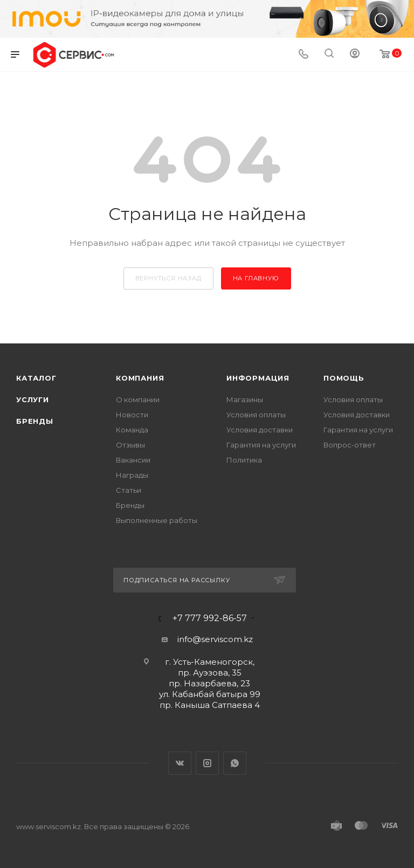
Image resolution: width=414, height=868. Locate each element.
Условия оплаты (256, 415)
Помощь (344, 378)
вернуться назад (168, 278)
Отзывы (130, 445)
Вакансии (133, 460)
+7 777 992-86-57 (210, 618)
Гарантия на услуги (261, 445)
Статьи (129, 490)
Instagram (207, 763)
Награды (132, 475)
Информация (258, 378)
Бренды (35, 421)
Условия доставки (260, 430)
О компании (138, 399)
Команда (132, 430)
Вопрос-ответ (350, 445)
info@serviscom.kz (215, 639)
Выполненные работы (157, 520)
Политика (244, 460)
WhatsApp (235, 763)
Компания (140, 378)
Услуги (33, 399)
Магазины (245, 399)
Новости (132, 415)
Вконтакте (180, 763)
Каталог (36, 378)
